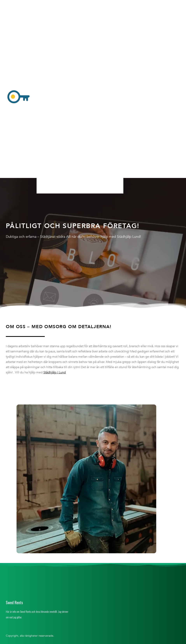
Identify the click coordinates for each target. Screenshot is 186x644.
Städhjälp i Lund (55, 372)
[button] (80, 97)
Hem (44, 4)
